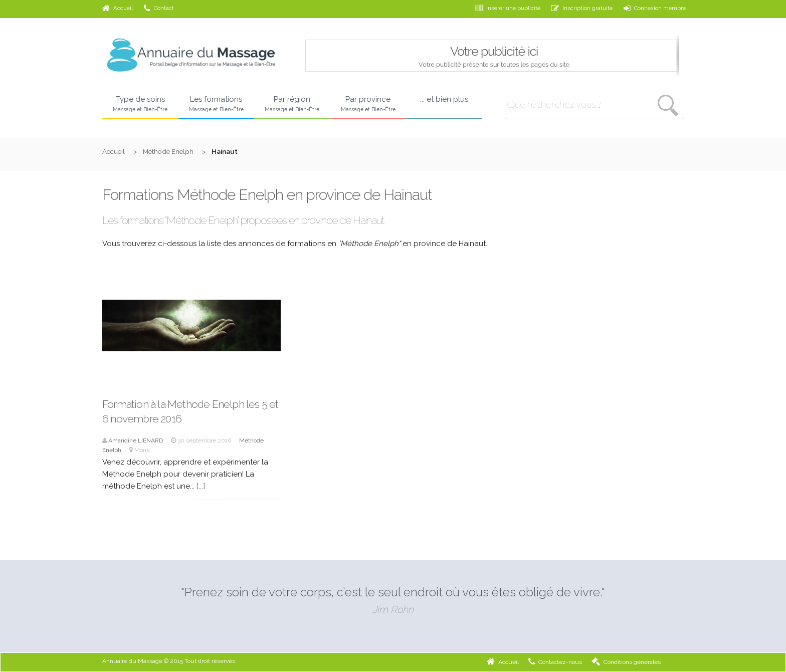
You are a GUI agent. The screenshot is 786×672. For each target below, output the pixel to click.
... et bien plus (444, 99)
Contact (159, 8)
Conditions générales (626, 662)
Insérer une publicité (508, 8)
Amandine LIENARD (136, 440)
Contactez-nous (555, 662)
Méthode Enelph (168, 151)
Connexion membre (655, 8)
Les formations (217, 104)
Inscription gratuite (582, 8)
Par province (368, 104)
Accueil (118, 8)
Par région (292, 104)
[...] (201, 486)
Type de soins (140, 104)
